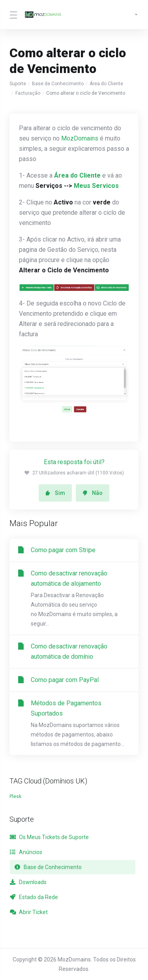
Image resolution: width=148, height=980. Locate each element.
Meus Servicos (96, 186)
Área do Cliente (106, 84)
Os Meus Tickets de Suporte (49, 837)
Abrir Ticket (29, 912)
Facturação (28, 93)
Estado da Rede (34, 897)
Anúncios (26, 852)
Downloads (28, 882)
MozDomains (80, 138)
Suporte (18, 84)
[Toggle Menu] (12, 15)
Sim (55, 493)
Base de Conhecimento (58, 84)
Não (93, 493)
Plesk (15, 796)
